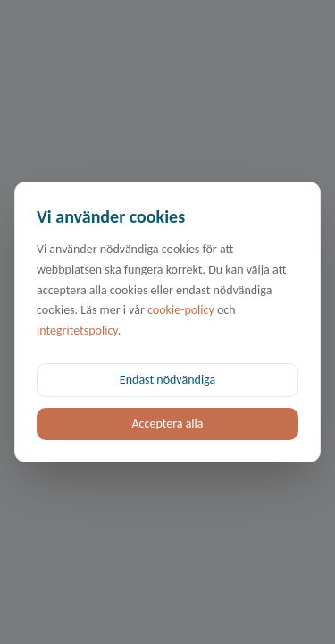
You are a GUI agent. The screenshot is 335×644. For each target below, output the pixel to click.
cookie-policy (181, 310)
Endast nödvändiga (167, 380)
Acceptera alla (167, 424)
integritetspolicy (77, 330)
